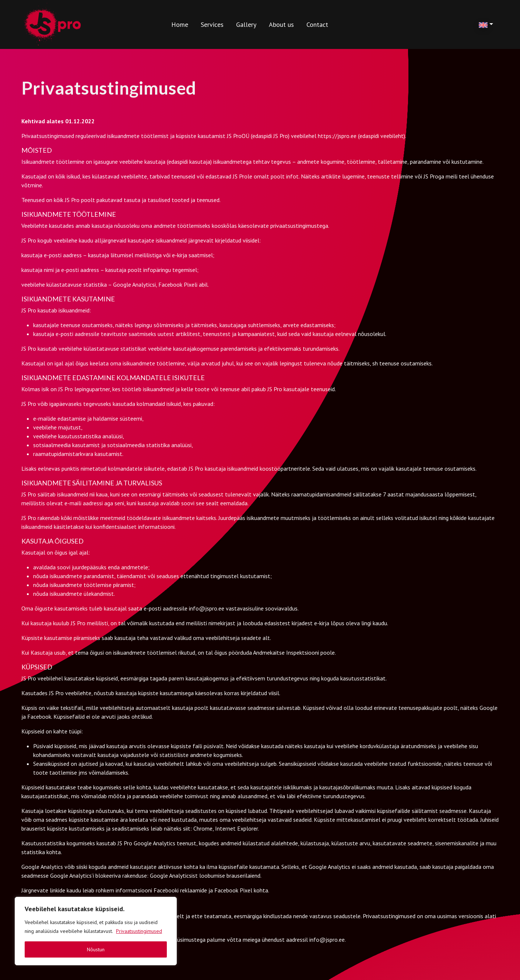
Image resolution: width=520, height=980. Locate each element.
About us (281, 24)
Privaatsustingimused (139, 931)
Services (212, 24)
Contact (317, 24)
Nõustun (96, 949)
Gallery (246, 24)
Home (180, 24)
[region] (96, 931)
